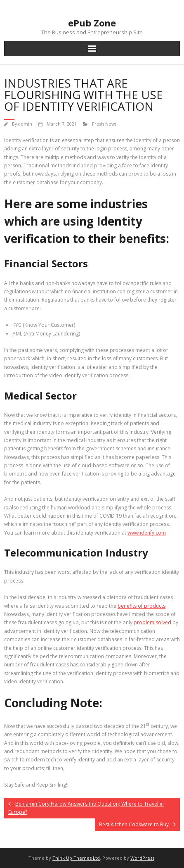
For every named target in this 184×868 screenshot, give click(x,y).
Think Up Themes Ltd (76, 858)
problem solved (152, 622)
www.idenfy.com (147, 533)
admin (25, 124)
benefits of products (142, 606)
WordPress (142, 858)
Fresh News (104, 124)
